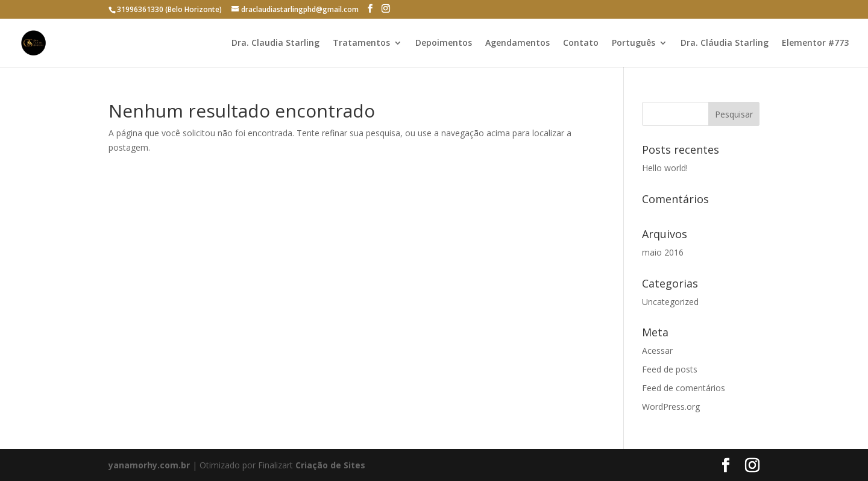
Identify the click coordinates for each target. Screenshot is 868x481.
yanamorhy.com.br (150, 465)
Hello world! (665, 168)
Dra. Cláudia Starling (725, 43)
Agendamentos (517, 43)
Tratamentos (361, 43)
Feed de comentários (684, 388)
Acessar (657, 351)
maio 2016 (663, 252)
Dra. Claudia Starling (275, 43)
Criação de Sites (330, 465)
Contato (581, 43)
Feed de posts (670, 369)
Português (634, 43)
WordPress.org (671, 407)
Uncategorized (670, 302)
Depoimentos (444, 43)
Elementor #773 (815, 43)
